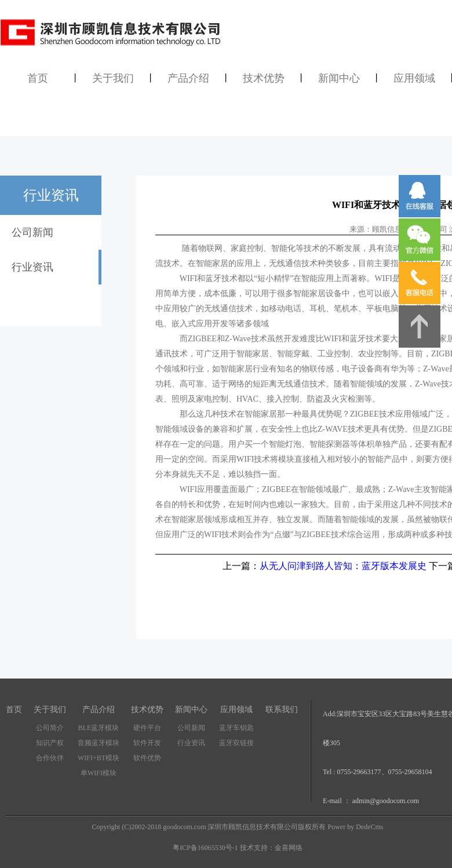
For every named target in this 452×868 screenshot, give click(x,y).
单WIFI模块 (99, 773)
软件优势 (147, 758)
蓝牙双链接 (236, 743)
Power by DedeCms (355, 827)
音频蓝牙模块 (99, 743)
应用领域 (414, 78)
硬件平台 (147, 728)
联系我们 (282, 710)
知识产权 (50, 743)
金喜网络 (289, 848)
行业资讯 (191, 743)
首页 (38, 78)
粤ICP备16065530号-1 (205, 848)
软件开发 (147, 743)
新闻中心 (339, 78)
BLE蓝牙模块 (99, 728)
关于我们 (113, 78)
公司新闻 (191, 728)
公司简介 (50, 728)
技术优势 (264, 78)
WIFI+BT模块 (99, 758)
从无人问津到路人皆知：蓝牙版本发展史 (343, 566)
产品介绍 (188, 78)
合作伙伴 (50, 758)
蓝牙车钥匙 (236, 728)
